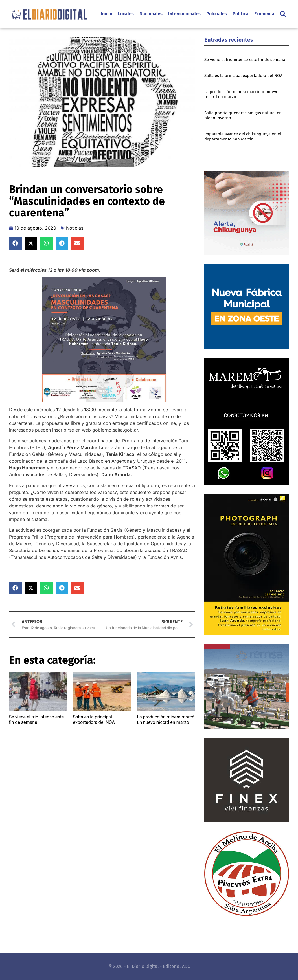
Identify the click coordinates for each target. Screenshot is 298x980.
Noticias (75, 228)
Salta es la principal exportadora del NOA (94, 720)
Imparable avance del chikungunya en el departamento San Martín (243, 137)
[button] (283, 14)
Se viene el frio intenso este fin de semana (37, 720)
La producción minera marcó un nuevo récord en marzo (166, 720)
